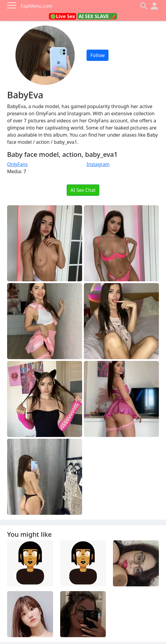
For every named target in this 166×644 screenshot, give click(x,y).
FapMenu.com (37, 6)
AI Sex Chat (83, 190)
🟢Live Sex (63, 16)
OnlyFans (17, 164)
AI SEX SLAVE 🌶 (97, 16)
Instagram (98, 164)
